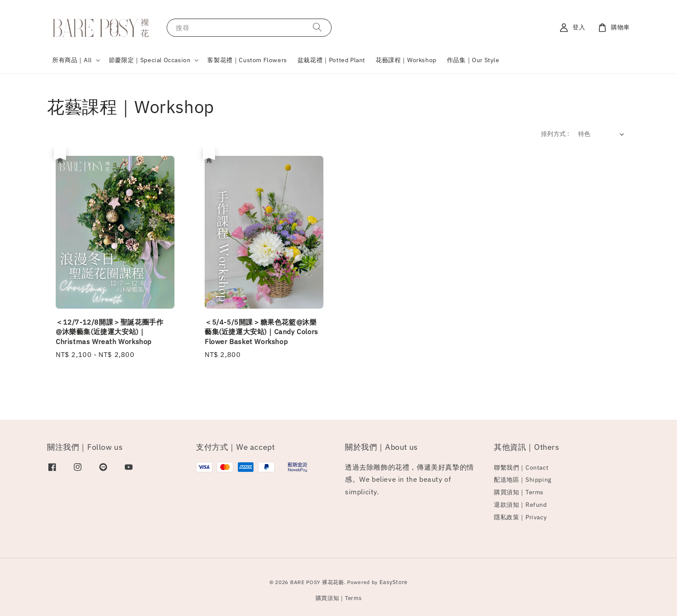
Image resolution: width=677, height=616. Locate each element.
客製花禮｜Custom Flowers (247, 60)
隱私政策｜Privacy (520, 517)
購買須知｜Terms (519, 492)
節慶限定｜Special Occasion (150, 60)
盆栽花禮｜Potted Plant (331, 60)
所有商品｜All (72, 60)
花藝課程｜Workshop (406, 60)
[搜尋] (317, 27)
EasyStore (394, 582)
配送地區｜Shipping (523, 480)
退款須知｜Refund (520, 505)
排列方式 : (555, 134)
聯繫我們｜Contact (521, 468)
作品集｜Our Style (473, 60)
